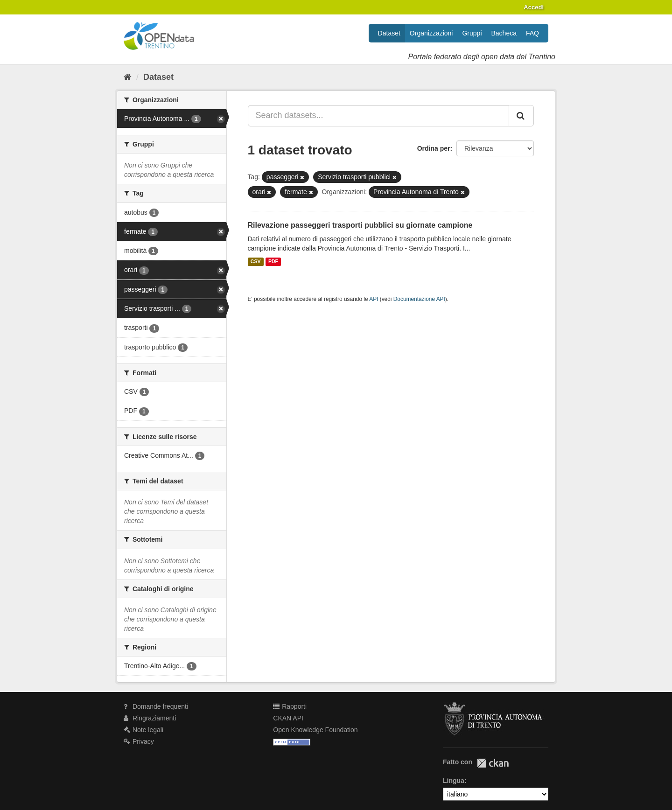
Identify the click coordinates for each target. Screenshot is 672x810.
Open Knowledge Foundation (315, 730)
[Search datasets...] (379, 116)
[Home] (128, 77)
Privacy (139, 741)
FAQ (532, 33)
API (374, 299)
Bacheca (504, 33)
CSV (256, 262)
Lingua (454, 781)
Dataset (389, 33)
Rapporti (290, 706)
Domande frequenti (156, 706)
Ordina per (434, 148)
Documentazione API (419, 299)
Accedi (534, 7)
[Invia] (521, 116)
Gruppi (472, 33)
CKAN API (288, 718)
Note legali (143, 730)
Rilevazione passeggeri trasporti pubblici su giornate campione (360, 225)
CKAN (493, 763)
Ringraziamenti (150, 718)
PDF (273, 262)
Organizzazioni (431, 33)
